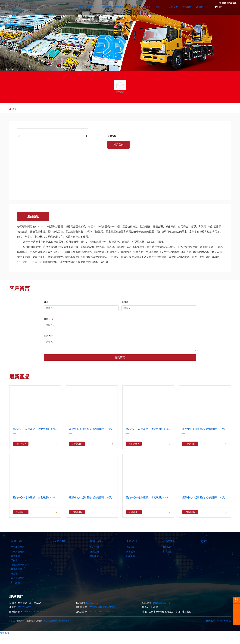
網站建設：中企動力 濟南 (218, 621)
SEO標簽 (66, 621)
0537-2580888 (25, 607)
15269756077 (109, 612)
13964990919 (41, 612)
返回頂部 (237, 621)
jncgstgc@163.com (162, 603)
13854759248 (109, 607)
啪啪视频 (4, 633)
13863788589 (29, 612)
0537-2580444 (96, 607)
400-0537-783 (92, 603)
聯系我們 (237, 600)
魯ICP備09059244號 (52, 621)
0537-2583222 (96, 612)
